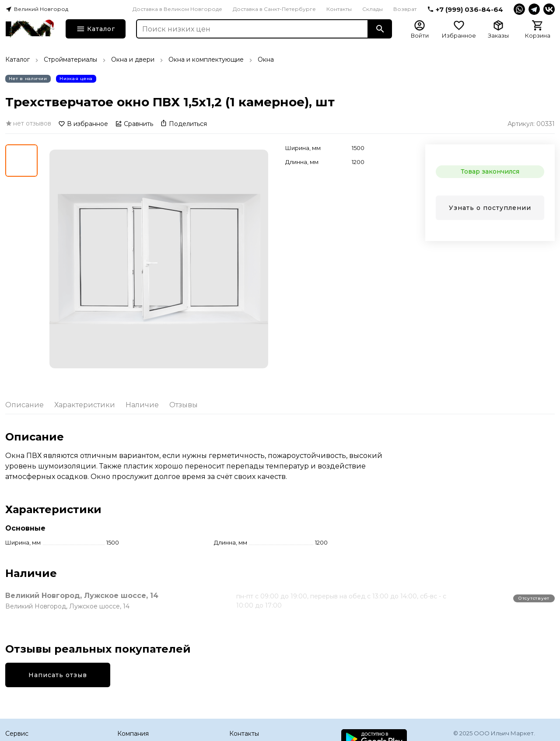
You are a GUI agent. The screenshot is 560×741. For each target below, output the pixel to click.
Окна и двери (133, 59)
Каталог (17, 59)
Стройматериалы (70, 59)
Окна (266, 59)
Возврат (405, 9)
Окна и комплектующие (206, 59)
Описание (24, 405)
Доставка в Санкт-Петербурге (274, 9)
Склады (373, 9)
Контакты (339, 9)
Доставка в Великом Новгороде (177, 9)
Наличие (142, 405)
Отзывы (184, 405)
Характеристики (85, 405)
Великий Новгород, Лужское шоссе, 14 (82, 596)
